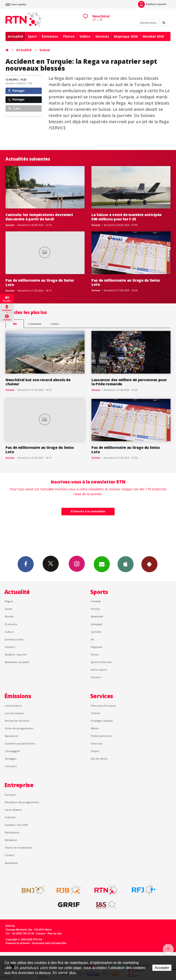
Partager (16, 91)
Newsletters (102, 564)
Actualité (15, 36)
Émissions (50, 36)
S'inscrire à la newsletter (88, 511)
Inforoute (97, 743)
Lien (14, 108)
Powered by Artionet (18, 943)
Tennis (95, 654)
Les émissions (13, 706)
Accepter (162, 968)
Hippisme (97, 647)
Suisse (45, 50)
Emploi (95, 751)
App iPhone (126, 564)
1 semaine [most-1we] (35, 324)
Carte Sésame (13, 810)
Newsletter (11, 863)
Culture (9, 632)
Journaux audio (14, 639)
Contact (10, 855)
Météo (95, 728)
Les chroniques (14, 713)
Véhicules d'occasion (103, 706)
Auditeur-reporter (152, 4)
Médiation (11, 840)
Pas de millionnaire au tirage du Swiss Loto (40, 282)
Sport (32, 36)
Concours (11, 766)
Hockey (95, 609)
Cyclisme (96, 632)
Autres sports (99, 670)
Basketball (97, 616)
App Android (149, 564)
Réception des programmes (22, 802)
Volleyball (96, 624)
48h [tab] (15, 324)
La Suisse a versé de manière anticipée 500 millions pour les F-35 (126, 217)
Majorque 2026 (126, 36)
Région (9, 601)
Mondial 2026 (153, 36)
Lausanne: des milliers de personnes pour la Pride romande (129, 382)
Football (96, 601)
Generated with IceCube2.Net (49, 943)
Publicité (10, 817)
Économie (11, 624)
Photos (69, 36)
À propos (10, 795)
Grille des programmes (19, 728)
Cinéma (95, 713)
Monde (9, 616)
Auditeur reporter (16, 654)
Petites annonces (101, 736)
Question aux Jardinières (20, 743)
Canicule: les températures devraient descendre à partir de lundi (39, 217)
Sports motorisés (101, 662)
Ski (92, 639)
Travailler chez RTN (16, 825)
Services (102, 36)
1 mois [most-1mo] (55, 324)
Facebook (26, 564)
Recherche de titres (17, 721)
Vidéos (85, 36)
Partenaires (12, 832)
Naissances (11, 736)
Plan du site (54, 933)
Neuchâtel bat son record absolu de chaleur (38, 382)
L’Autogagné (12, 751)
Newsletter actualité (17, 662)
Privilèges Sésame (102, 721)
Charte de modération (19, 848)
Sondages (11, 759)
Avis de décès (99, 759)
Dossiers (10, 647)
